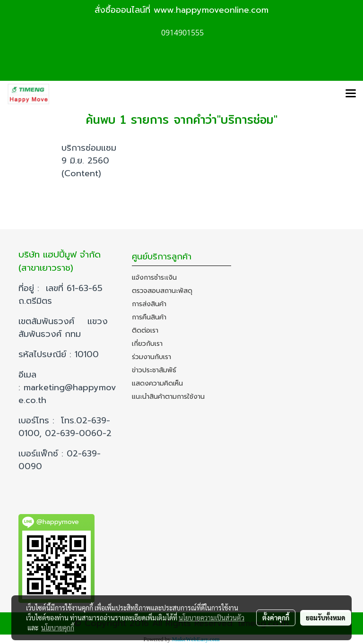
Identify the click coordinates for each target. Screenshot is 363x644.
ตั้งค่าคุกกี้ (276, 618)
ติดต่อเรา (145, 331)
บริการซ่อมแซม (89, 148)
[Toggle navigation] (351, 94)
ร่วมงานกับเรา (151, 357)
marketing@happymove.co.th (67, 394)
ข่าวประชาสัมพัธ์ (154, 370)
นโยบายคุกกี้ (58, 627)
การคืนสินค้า (149, 317)
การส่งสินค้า (149, 304)
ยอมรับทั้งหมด (326, 618)
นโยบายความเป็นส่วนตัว (212, 618)
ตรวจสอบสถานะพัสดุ (162, 291)
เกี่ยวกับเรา (147, 344)
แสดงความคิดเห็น (157, 383)
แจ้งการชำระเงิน (154, 278)
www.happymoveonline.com (211, 10)
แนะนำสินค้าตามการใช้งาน (168, 397)
